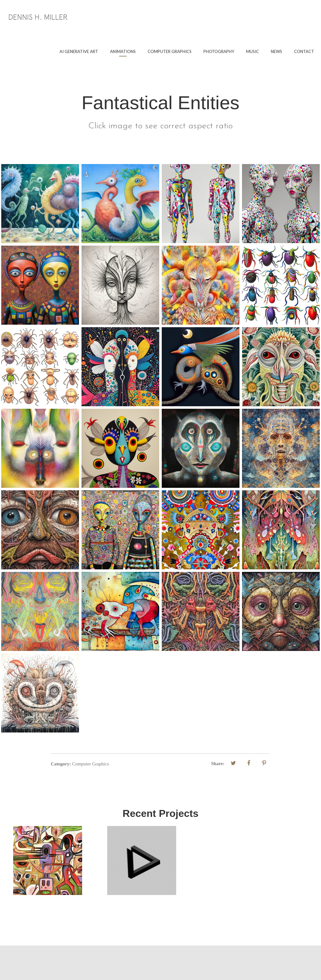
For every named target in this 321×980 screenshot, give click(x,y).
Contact (304, 51)
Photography (219, 51)
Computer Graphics (170, 51)
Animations (123, 51)
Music (253, 51)
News (276, 51)
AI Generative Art (79, 51)
